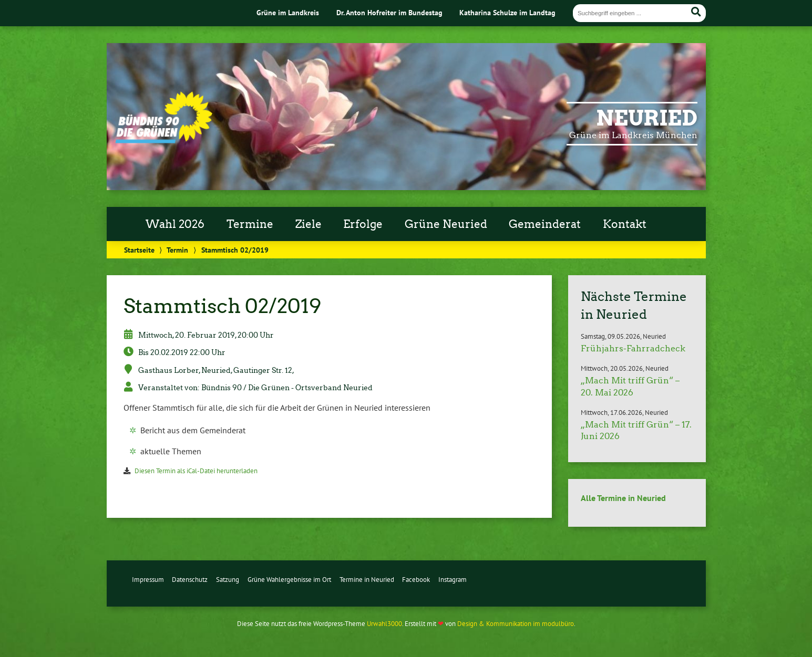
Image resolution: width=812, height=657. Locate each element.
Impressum (148, 580)
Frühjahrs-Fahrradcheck (633, 348)
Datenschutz (190, 580)
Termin (177, 250)
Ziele (309, 224)
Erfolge (363, 224)
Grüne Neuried (446, 224)
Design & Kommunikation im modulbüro (516, 624)
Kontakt (625, 224)
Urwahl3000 (384, 624)
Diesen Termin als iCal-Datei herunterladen (196, 471)
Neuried (647, 118)
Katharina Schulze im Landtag (507, 12)
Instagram (453, 580)
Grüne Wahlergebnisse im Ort (289, 580)
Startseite (139, 250)
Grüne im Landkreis (288, 12)
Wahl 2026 (175, 224)
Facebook (416, 580)
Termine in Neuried (367, 580)
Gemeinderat (545, 224)
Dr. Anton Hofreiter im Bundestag (389, 12)
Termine (250, 224)
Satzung (228, 580)
